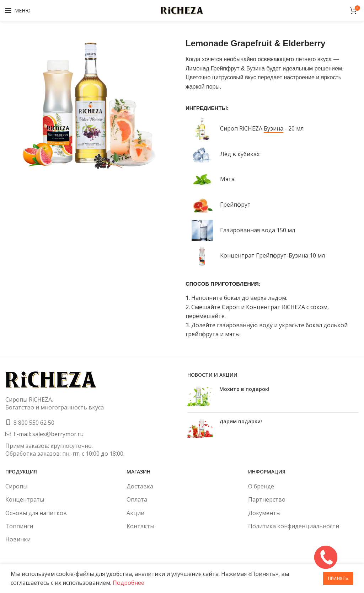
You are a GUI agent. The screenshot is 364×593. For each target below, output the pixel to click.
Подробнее (129, 583)
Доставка (140, 486)
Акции (135, 513)
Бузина (274, 128)
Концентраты (25, 499)
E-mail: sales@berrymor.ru (49, 434)
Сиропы (16, 486)
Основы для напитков (36, 513)
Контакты (140, 526)
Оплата (137, 499)
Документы (264, 513)
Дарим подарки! (241, 421)
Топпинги (19, 526)
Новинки (18, 539)
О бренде (261, 486)
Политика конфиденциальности (294, 526)
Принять (338, 578)
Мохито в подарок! (244, 389)
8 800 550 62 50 (34, 423)
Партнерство (267, 499)
